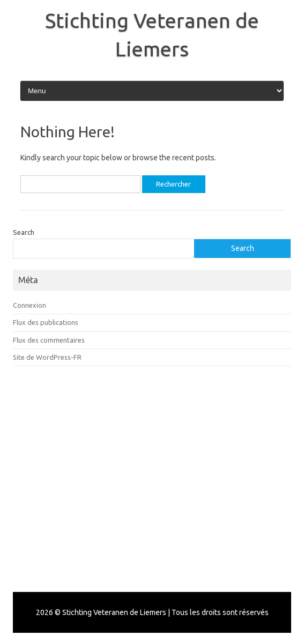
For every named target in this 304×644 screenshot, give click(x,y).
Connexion (29, 305)
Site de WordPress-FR (47, 357)
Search (24, 232)
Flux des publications (46, 322)
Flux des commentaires (49, 340)
